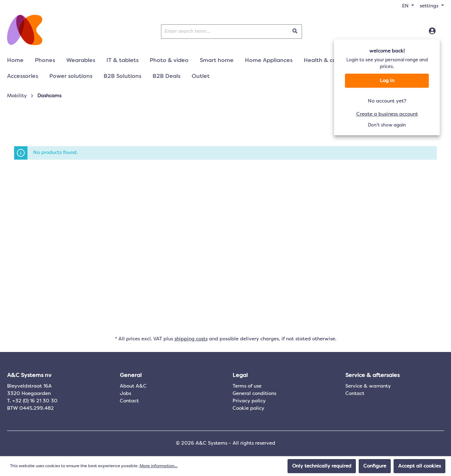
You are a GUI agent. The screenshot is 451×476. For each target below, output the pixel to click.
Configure (375, 466)
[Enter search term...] (225, 32)
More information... (159, 466)
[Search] (295, 32)
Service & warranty (368, 386)
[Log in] (432, 31)
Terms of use (247, 386)
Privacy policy (249, 401)
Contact (129, 401)
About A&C (133, 386)
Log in (387, 81)
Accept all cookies (419, 466)
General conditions (254, 394)
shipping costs (191, 339)
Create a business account (387, 114)
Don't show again (387, 125)
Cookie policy (248, 408)
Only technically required (322, 466)
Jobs (125, 394)
